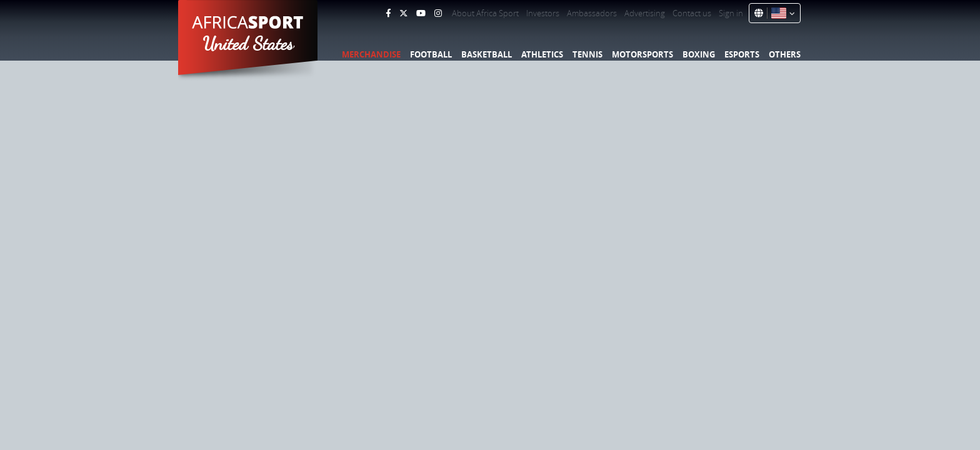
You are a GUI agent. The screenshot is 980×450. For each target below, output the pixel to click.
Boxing (699, 54)
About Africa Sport (485, 13)
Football (431, 54)
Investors (543, 13)
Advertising (645, 13)
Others (785, 54)
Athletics (542, 54)
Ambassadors (592, 13)
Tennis (587, 54)
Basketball (487, 54)
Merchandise (371, 54)
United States (248, 44)
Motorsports (642, 54)
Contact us (692, 13)
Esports (742, 54)
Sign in (731, 13)
